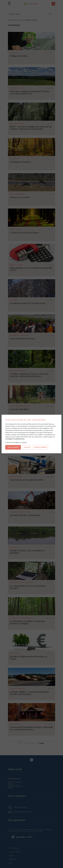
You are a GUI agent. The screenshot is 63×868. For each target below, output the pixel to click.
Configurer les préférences (40, 447)
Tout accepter (13, 447)
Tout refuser (27, 447)
